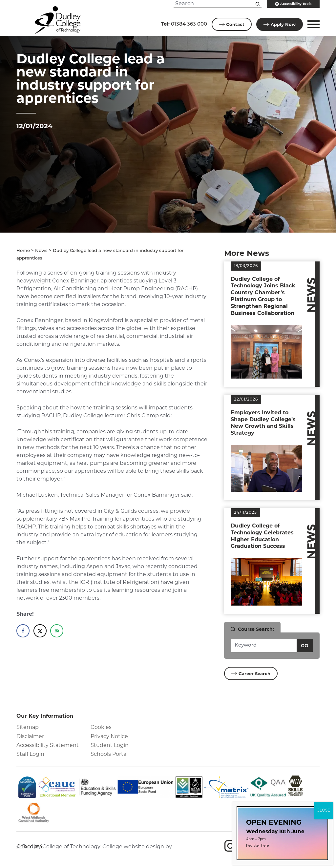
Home (23, 251)
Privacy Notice (109, 736)
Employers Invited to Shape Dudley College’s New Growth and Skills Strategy (263, 423)
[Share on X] (40, 631)
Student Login (110, 745)
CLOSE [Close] (323, 810)
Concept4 (30, 847)
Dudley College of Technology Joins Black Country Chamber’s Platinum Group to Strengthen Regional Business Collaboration (263, 296)
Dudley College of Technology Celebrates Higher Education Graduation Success (262, 536)
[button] (313, 24)
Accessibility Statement (48, 745)
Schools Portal (109, 754)
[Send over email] (57, 631)
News (41, 251)
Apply (280, 24)
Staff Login (30, 754)
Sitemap (28, 727)
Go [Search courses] (305, 646)
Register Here (257, 846)
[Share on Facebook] (23, 631)
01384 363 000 (184, 24)
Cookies (101, 727)
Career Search (251, 673)
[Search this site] (258, 4)
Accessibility (293, 4)
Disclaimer (30, 736)
